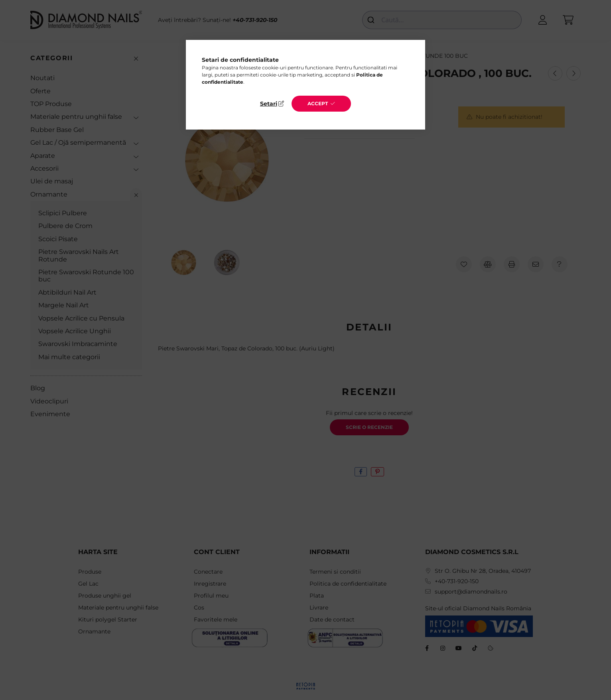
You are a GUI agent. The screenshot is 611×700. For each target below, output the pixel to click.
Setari (269, 104)
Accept (318, 103)
